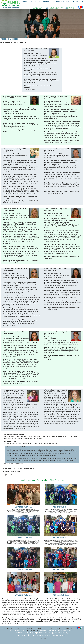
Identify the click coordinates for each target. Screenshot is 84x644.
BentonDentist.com (8, 615)
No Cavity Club (41, 628)
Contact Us (69, 628)
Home (3, 628)
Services (19, 628)
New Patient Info (56, 628)
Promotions (28, 628)
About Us (10, 628)
